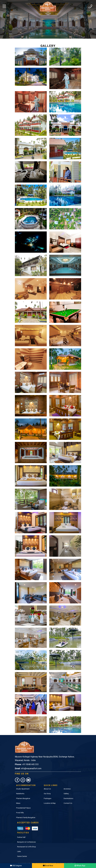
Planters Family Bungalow (26, 809)
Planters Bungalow (23, 790)
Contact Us (68, 795)
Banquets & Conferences (26, 833)
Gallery (66, 785)
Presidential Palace (23, 800)
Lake (19, 842)
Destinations (68, 790)
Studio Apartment (23, 781)
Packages (48, 790)
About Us (47, 781)
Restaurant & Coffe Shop (27, 838)
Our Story (47, 785)
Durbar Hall (21, 828)
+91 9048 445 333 (30, 756)
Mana (18, 795)
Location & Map (50, 795)
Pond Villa (20, 804)
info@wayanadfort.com (31, 760)
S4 (54, 858)
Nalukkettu (20, 785)
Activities (67, 781)
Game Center (22, 847)
